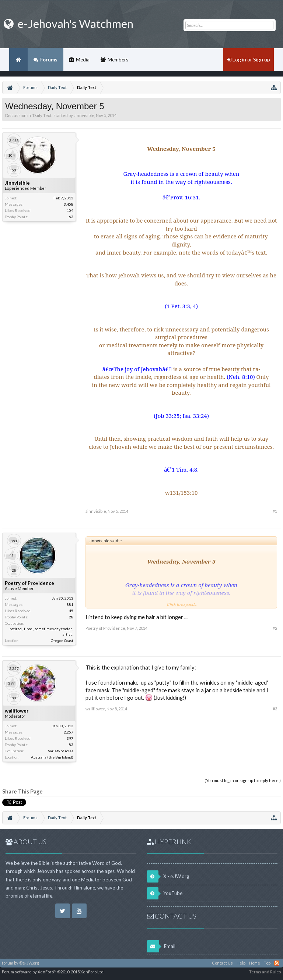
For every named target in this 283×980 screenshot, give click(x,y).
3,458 (69, 204)
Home (18, 60)
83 (71, 745)
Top (267, 963)
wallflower (17, 711)
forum (8, 963)
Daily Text (42, 115)
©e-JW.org (29, 963)
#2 (275, 628)
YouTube (165, 893)
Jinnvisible (84, 115)
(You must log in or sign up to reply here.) (243, 780)
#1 (275, 511)
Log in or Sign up (249, 59)
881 (70, 604)
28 (71, 617)
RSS (277, 963)
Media (83, 60)
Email (161, 946)
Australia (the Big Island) (52, 757)
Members (118, 60)
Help (241, 963)
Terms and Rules (265, 972)
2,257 (69, 732)
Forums (49, 60)
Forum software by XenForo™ (53, 972)
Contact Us (222, 963)
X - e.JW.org (168, 876)
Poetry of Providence (29, 583)
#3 (275, 709)
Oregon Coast (62, 640)
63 (71, 217)
